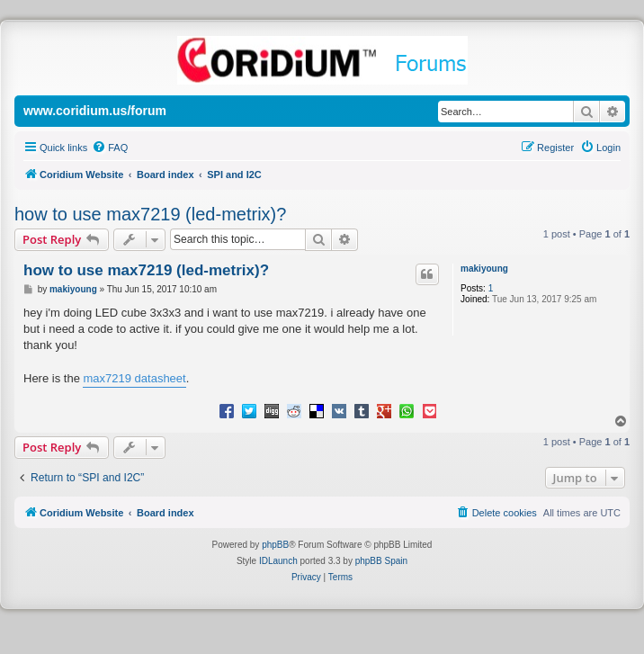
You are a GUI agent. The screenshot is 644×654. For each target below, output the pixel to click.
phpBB (275, 545)
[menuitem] (110, 148)
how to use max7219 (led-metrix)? (150, 214)
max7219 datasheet (134, 378)
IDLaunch (278, 561)
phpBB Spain (381, 561)
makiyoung (484, 269)
